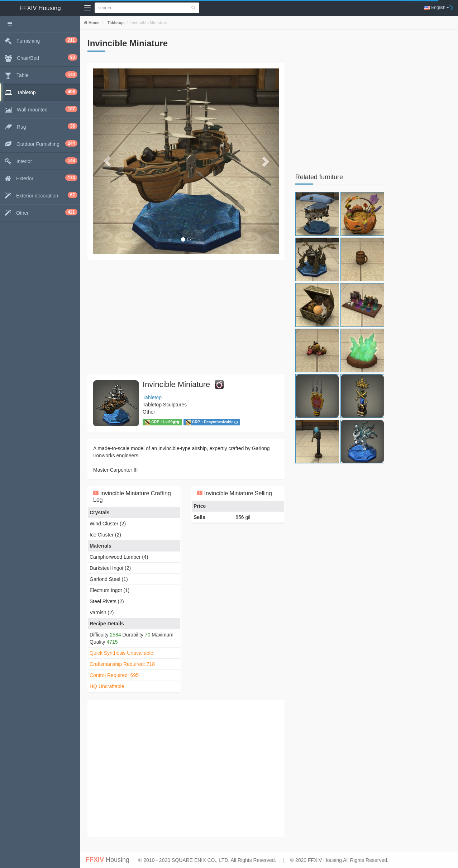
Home (94, 23)
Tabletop (115, 23)
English (437, 8)
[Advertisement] (186, 317)
